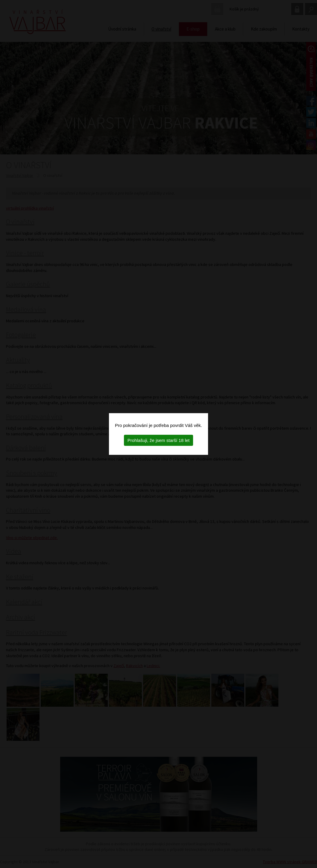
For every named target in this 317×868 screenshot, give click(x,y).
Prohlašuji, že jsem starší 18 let (159, 440)
